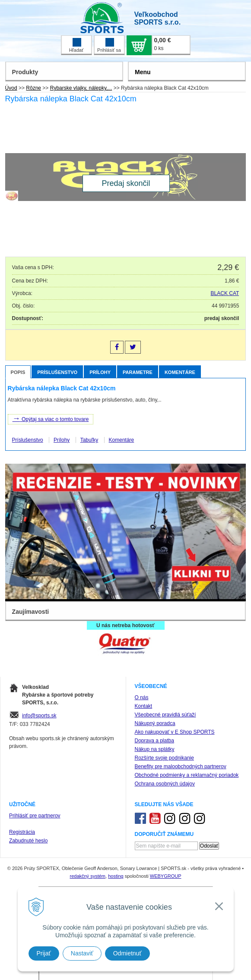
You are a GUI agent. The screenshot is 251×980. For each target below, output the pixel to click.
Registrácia (22, 832)
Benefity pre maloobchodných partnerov (181, 766)
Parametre (138, 372)
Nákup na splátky (155, 749)
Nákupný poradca (155, 723)
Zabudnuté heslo (28, 841)
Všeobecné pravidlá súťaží (165, 715)
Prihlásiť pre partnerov (35, 816)
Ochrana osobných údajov (165, 784)
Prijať (44, 953)
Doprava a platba (154, 741)
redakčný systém (87, 876)
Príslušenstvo (57, 372)
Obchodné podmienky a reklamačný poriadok (187, 775)
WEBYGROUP (166, 876)
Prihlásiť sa (109, 45)
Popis (18, 372)
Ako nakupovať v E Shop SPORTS (175, 732)
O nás (142, 697)
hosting (116, 876)
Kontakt (144, 706)
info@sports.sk (39, 716)
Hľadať (76, 45)
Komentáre (180, 372)
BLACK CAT (225, 293)
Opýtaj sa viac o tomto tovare (51, 418)
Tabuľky (89, 440)
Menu (143, 72)
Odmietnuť (127, 953)
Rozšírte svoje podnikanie (164, 758)
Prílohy (100, 372)
